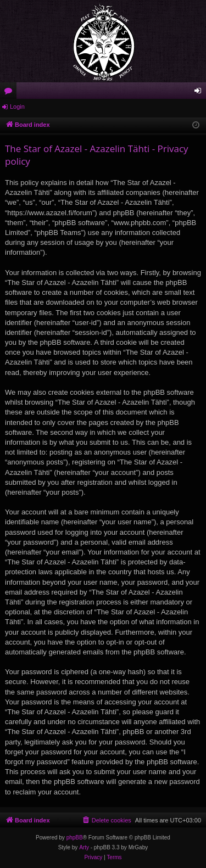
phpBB (75, 838)
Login (17, 107)
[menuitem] (107, 820)
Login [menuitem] (200, 93)
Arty (84, 847)
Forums (10, 93)
